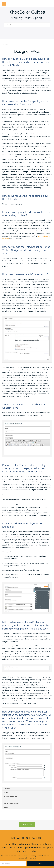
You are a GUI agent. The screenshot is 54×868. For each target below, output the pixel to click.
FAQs (7, 45)
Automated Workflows (12, 804)
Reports (7, 808)
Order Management (11, 796)
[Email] (13, 864)
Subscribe (40, 864)
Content (7, 789)
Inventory (7, 800)
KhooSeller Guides (27, 12)
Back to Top (27, 825)
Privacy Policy (26, 856)
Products (7, 792)
